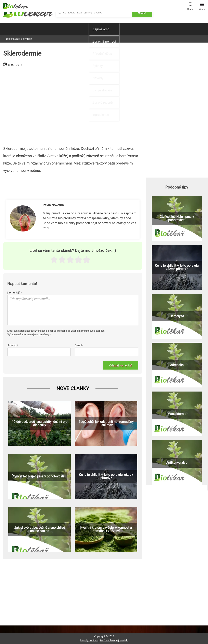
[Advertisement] (73, 105)
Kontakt (124, 640)
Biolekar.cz (12, 39)
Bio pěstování (102, 90)
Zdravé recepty (103, 103)
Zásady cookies (89, 640)
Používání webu (109, 640)
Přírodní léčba (102, 54)
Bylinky (98, 66)
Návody (98, 78)
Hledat (191, 6)
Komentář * (15, 293)
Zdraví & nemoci (104, 41)
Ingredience (101, 115)
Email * (79, 345)
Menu (202, 5)
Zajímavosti (101, 29)
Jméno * (13, 345)
